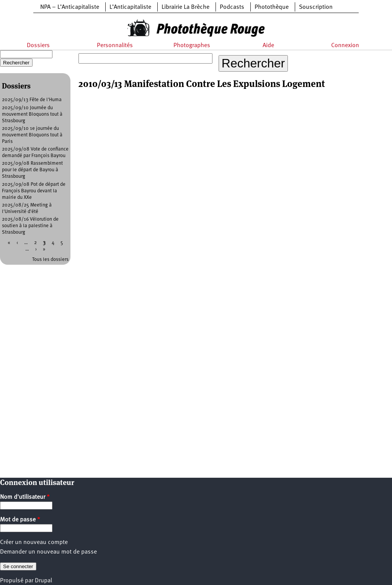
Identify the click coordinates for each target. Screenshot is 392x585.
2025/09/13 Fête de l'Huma (32, 100)
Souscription (316, 7)
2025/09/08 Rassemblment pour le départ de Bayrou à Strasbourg (32, 170)
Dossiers (38, 46)
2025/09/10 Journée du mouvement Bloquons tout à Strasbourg (32, 114)
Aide (268, 46)
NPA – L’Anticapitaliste (70, 7)
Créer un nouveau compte (34, 542)
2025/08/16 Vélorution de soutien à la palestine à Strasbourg (30, 226)
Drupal (43, 581)
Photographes (192, 46)
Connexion (345, 46)
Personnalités (115, 46)
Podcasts (232, 7)
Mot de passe (20, 520)
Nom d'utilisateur (25, 497)
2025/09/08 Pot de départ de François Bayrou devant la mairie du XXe (34, 191)
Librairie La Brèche (185, 7)
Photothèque (272, 7)
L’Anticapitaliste (130, 7)
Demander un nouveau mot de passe (48, 552)
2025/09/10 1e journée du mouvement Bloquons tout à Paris (32, 135)
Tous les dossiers (50, 260)
